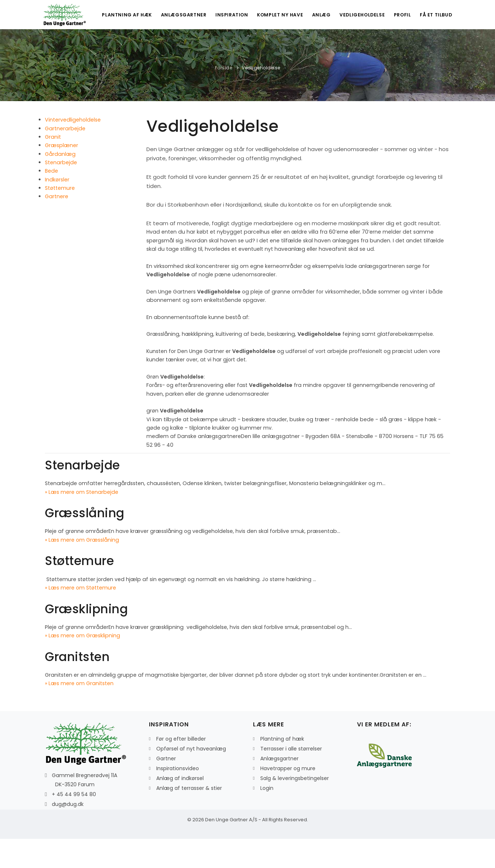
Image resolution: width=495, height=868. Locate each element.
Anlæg (315, 44)
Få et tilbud (435, 44)
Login (267, 817)
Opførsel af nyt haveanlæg (191, 778)
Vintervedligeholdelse (73, 149)
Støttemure (60, 217)
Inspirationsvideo (178, 798)
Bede (51, 200)
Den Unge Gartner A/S (231, 849)
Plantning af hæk (115, 44)
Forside (224, 97)
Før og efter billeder (181, 768)
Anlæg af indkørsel (180, 807)
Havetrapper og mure (288, 798)
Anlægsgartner (173, 44)
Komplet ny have (272, 44)
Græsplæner (62, 174)
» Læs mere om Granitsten (79, 713)
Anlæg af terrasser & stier (189, 817)
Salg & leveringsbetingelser (295, 807)
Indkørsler (57, 209)
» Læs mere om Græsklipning (82, 665)
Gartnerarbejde (65, 158)
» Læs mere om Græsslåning (82, 569)
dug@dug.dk (68, 833)
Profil (400, 44)
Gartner (166, 788)
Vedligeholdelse (357, 44)
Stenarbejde (61, 192)
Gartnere (57, 226)
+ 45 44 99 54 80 (74, 823)
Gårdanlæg (60, 183)
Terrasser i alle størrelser (291, 778)
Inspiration (223, 44)
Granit (53, 166)
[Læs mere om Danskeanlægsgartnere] (384, 784)
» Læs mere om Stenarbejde (82, 521)
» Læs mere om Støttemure (80, 617)
